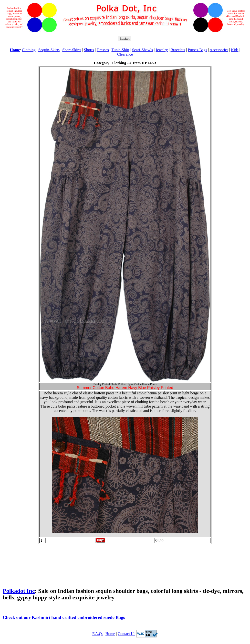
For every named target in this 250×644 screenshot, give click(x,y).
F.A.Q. (98, 634)
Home (110, 634)
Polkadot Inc (19, 591)
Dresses (103, 50)
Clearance (125, 54)
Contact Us (126, 634)
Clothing (29, 50)
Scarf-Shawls (142, 50)
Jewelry (162, 50)
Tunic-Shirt (120, 50)
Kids (235, 50)
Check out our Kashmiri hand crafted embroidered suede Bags (64, 617)
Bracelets (178, 50)
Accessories (219, 50)
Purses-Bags (197, 50)
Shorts (89, 50)
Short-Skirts (72, 50)
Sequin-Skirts (49, 50)
